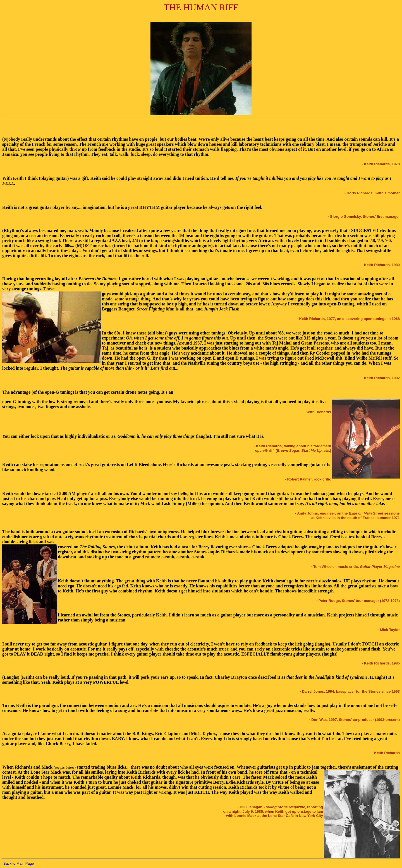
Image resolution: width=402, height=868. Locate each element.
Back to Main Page (19, 863)
